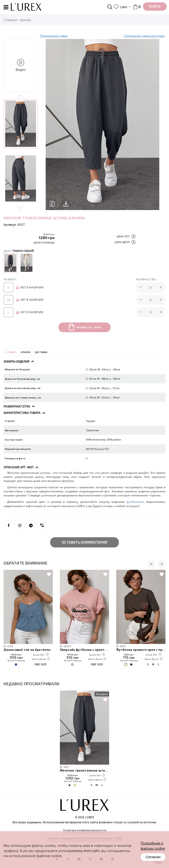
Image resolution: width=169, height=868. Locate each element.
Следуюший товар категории (144, 36)
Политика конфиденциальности (85, 830)
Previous (21, 96)
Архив (25, 20)
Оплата (26, 352)
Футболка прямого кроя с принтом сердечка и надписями (141, 650)
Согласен (153, 857)
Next (21, 207)
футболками (135, 502)
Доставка (41, 352)
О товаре (11, 352)
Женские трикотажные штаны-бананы (84, 770)
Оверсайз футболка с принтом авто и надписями (84, 650)
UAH (124, 7)
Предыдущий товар (54, 36)
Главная (10, 20)
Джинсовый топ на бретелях (27, 650)
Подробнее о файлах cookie (153, 846)
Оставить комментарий (84, 542)
